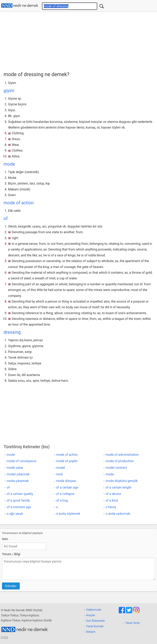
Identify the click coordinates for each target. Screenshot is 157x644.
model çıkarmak (18, 474)
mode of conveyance (21, 461)
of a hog (62, 500)
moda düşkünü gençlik (122, 481)
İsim (5, 539)
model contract (116, 468)
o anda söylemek (68, 514)
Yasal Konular (95, 626)
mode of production (120, 461)
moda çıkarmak (18, 481)
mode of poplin (67, 461)
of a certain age (67, 487)
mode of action (19, 203)
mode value (15, 468)
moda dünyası (66, 481)
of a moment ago (19, 507)
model (61, 468)
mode (9, 164)
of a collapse (65, 494)
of (6, 218)
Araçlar (91, 615)
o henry (111, 507)
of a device (113, 494)
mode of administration (122, 455)
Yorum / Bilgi (11, 554)
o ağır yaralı (15, 514)
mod (59, 474)
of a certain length (118, 487)
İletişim (91, 632)
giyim (9, 91)
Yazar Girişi (133, 623)
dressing (12, 332)
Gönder (11, 586)
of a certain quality (20, 494)
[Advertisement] (80, 40)
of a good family (18, 500)
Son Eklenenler (96, 621)
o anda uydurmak (118, 514)
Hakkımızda (94, 610)
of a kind (112, 500)
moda (110, 474)
